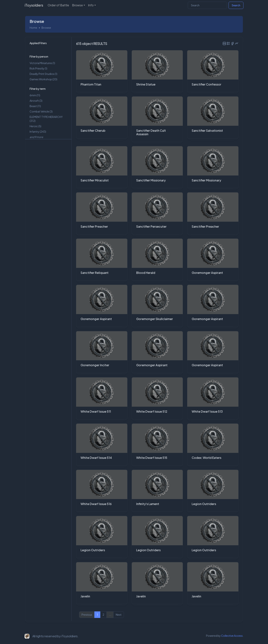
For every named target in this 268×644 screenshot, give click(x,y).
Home (33, 27)
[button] (224, 43)
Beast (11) (35, 106)
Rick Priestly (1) (38, 68)
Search (236, 5)
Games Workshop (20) (43, 79)
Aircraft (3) (36, 100)
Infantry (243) (38, 131)
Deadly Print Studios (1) (43, 74)
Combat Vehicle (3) (41, 111)
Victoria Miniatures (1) (42, 63)
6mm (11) (35, 95)
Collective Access (232, 635)
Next (119, 614)
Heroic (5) (35, 126)
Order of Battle (58, 5)
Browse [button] (77, 5)
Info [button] (91, 5)
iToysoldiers (34, 5)
